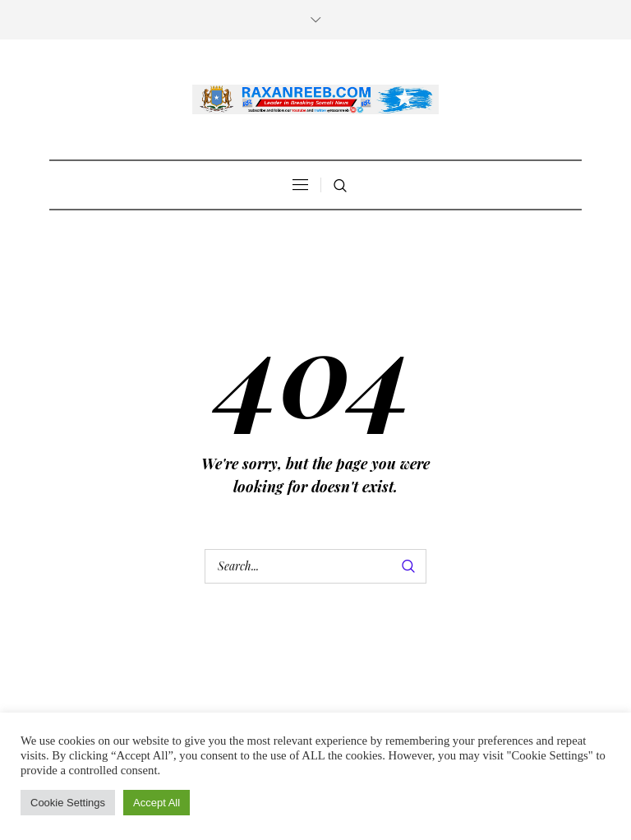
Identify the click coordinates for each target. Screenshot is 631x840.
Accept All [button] (157, 803)
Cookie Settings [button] (68, 803)
